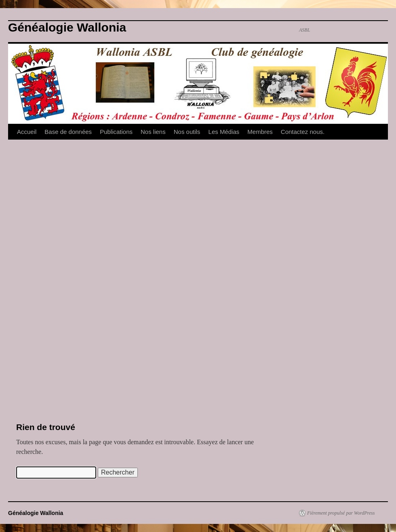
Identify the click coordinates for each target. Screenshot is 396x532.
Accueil (27, 132)
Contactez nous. (303, 132)
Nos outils (187, 132)
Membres (260, 132)
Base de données (68, 132)
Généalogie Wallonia (67, 27)
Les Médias (224, 132)
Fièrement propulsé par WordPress (341, 513)
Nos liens (153, 132)
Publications (116, 132)
